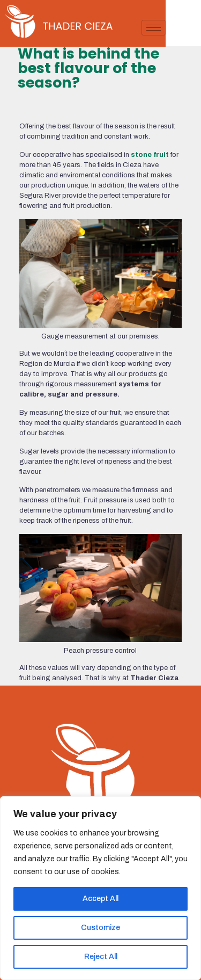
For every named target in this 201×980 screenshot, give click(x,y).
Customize (100, 928)
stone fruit (150, 155)
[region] (100, 888)
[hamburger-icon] (189, 28)
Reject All (101, 957)
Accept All (100, 899)
